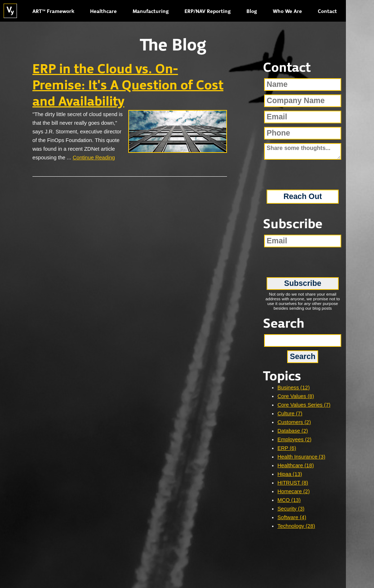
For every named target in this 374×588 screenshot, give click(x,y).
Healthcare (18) (296, 465)
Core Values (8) (296, 396)
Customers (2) (294, 422)
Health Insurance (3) (301, 457)
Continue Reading (94, 158)
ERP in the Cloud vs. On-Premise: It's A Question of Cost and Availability (128, 86)
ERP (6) (287, 448)
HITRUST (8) (293, 483)
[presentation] (303, 172)
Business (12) (294, 388)
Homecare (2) (294, 491)
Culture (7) (290, 414)
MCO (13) (289, 500)
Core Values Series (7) (304, 405)
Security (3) (291, 509)
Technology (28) (296, 526)
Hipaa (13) (290, 474)
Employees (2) (295, 439)
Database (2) (293, 431)
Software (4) (292, 517)
